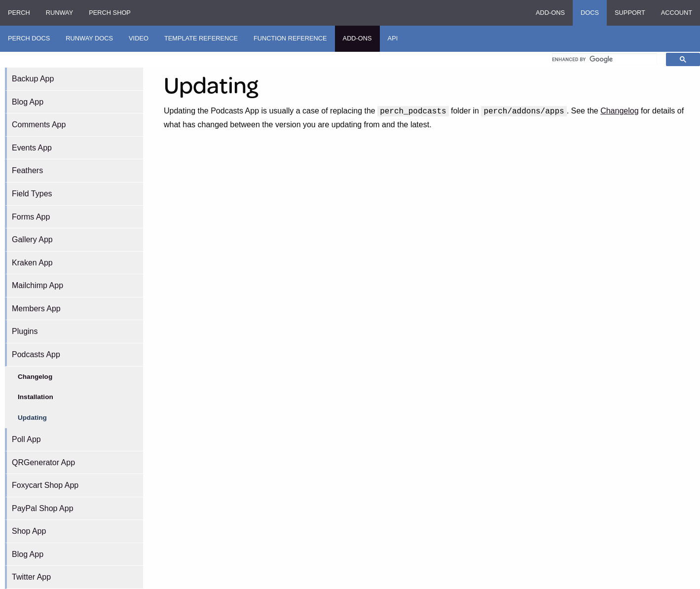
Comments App (39, 125)
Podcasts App (36, 354)
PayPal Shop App (43, 508)
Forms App (31, 217)
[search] (605, 59)
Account (677, 13)
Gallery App (32, 239)
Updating (32, 418)
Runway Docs (89, 38)
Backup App (33, 79)
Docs (590, 13)
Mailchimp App (37, 285)
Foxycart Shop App (45, 485)
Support (630, 13)
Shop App (29, 531)
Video (139, 38)
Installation (36, 397)
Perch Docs (29, 38)
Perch (19, 13)
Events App (32, 148)
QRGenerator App (43, 462)
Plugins (25, 331)
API (393, 38)
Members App (36, 309)
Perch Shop (110, 13)
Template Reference (201, 38)
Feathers (27, 170)
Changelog (35, 377)
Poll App (26, 439)
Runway (59, 13)
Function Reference (290, 38)
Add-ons (550, 13)
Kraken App (32, 263)
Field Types (32, 194)
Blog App (28, 102)
